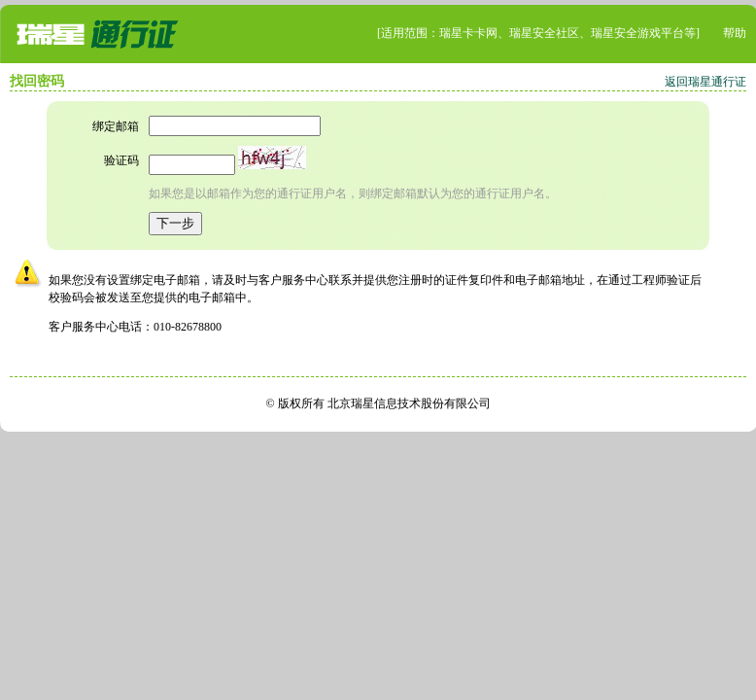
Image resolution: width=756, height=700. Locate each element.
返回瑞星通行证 (705, 82)
